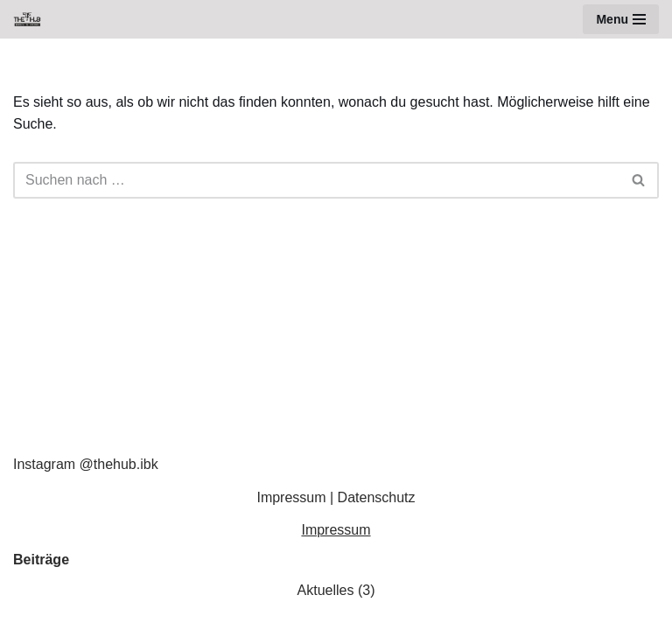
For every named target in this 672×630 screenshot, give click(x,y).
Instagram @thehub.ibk (86, 464)
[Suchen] (316, 180)
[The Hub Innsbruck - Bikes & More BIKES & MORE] (31, 19)
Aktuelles (326, 590)
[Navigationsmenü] (621, 19)
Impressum (291, 497)
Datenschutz (377, 497)
